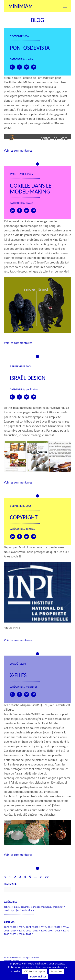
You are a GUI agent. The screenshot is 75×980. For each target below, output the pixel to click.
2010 (43, 931)
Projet (29, 203)
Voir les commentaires (18, 151)
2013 (21, 931)
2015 (6, 931)
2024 (6, 927)
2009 (50, 931)
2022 (21, 927)
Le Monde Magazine (41, 907)
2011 (36, 931)
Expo (16, 907)
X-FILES (18, 675)
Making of (31, 687)
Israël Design (28, 378)
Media (29, 59)
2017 (58, 927)
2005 (14, 934)
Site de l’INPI (12, 628)
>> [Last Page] (47, 877)
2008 (58, 931)
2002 (28, 934)
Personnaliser (38, 976)
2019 (43, 927)
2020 (36, 927)
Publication (32, 389)
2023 (14, 927)
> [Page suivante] (41, 877)
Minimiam (21, 6)
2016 (65, 927)
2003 (21, 934)
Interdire (56, 971)
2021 (28, 927)
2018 (50, 927)
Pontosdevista (30, 48)
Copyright (24, 517)
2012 (28, 931)
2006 (6, 934)
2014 (14, 931)
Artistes (8, 907)
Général (30, 529)
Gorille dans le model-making (31, 188)
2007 (65, 931)
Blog (37, 20)
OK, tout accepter (35, 971)
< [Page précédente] (5, 877)
